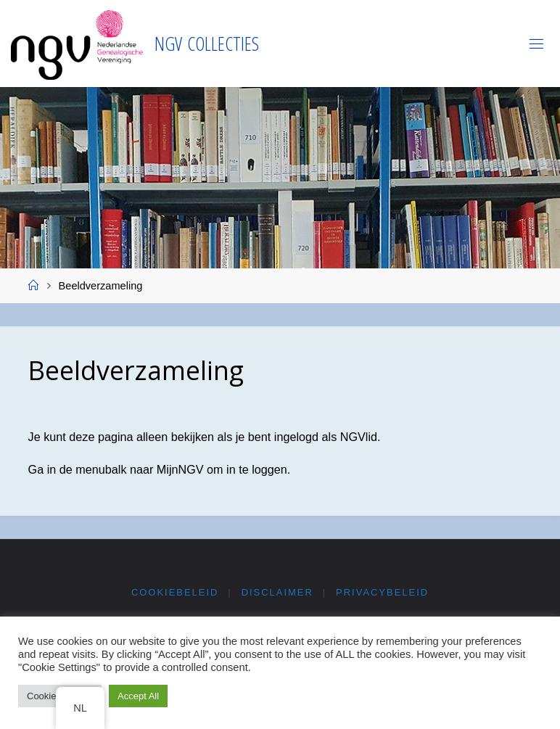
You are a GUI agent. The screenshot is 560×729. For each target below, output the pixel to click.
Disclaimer (277, 592)
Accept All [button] (138, 696)
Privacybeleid (382, 592)
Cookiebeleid (175, 592)
